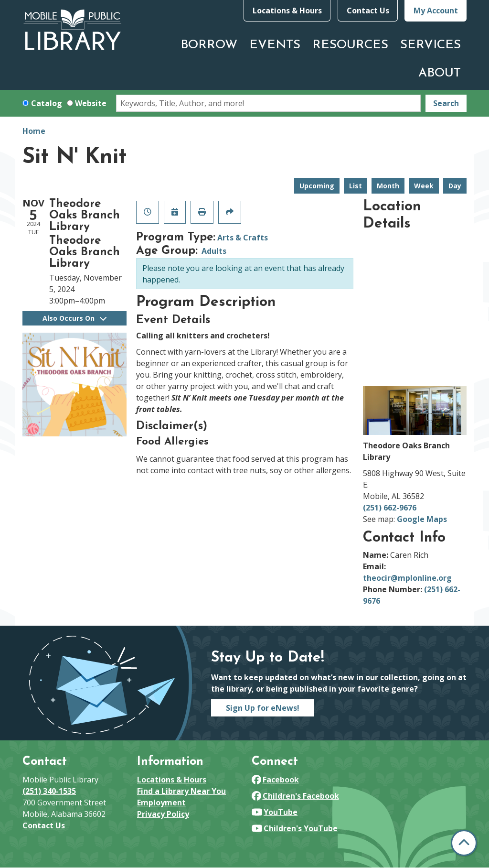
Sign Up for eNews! (263, 708)
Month (388, 186)
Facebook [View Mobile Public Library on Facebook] (275, 780)
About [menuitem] (440, 73)
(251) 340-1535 (49, 791)
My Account (436, 11)
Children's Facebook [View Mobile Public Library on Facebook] (295, 796)
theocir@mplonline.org (407, 578)
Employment (161, 803)
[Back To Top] (464, 843)
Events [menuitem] (275, 45)
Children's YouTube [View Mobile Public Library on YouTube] (295, 828)
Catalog (47, 103)
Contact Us (368, 11)
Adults (214, 251)
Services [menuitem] (431, 45)
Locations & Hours (287, 11)
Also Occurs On (74, 318)
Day (455, 186)
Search (446, 103)
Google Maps (422, 519)
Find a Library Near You (181, 791)
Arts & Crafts (243, 238)
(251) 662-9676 (390, 508)
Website (91, 103)
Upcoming (317, 186)
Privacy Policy (163, 814)
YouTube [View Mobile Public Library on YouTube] (275, 812)
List (356, 186)
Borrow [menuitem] (209, 45)
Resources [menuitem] (350, 45)
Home (34, 131)
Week (424, 186)
